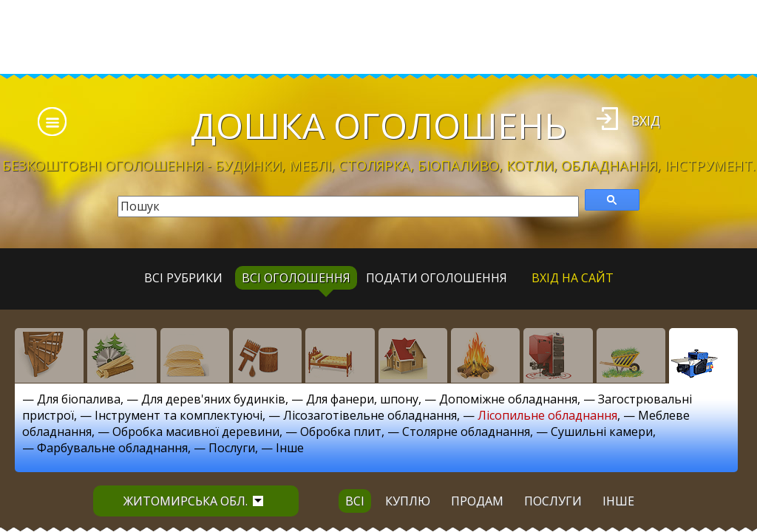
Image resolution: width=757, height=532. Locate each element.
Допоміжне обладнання (508, 399)
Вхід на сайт (573, 278)
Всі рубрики (183, 278)
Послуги (232, 448)
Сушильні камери (602, 432)
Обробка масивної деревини (196, 432)
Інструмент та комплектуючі (179, 415)
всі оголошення (296, 278)
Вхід (646, 120)
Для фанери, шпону (362, 399)
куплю (408, 501)
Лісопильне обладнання (547, 415)
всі (355, 501)
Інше (290, 448)
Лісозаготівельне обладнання (370, 415)
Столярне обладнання (466, 432)
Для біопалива (79, 399)
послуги (553, 501)
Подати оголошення (437, 278)
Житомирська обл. (193, 501)
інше (618, 501)
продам (477, 501)
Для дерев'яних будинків (213, 399)
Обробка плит (341, 432)
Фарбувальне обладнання (112, 448)
